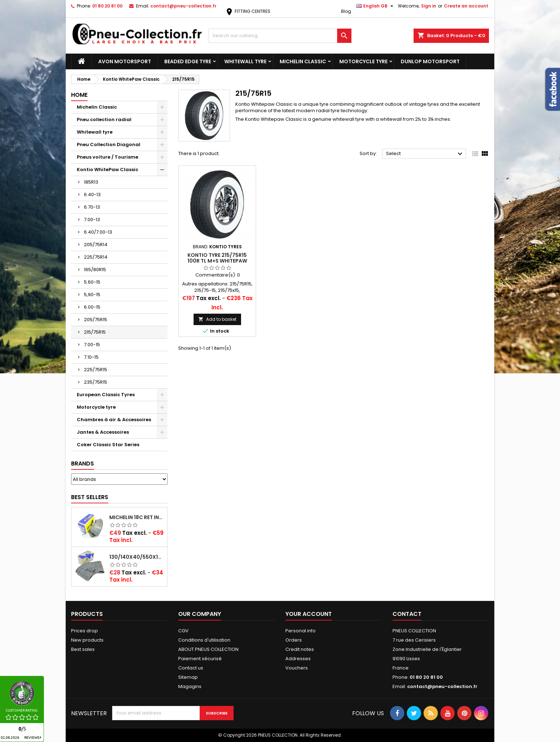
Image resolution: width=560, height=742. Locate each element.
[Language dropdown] (376, 6)
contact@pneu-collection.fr (183, 6)
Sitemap (188, 677)
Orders (294, 640)
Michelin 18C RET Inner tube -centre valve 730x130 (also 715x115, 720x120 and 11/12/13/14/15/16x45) (137, 517)
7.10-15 (91, 357)
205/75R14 (96, 245)
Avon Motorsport (125, 61)
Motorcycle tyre (363, 61)
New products (87, 640)
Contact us (191, 668)
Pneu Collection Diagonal (109, 145)
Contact (407, 614)
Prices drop (84, 631)
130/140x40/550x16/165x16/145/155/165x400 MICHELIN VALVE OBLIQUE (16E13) (137, 557)
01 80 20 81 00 (107, 6)
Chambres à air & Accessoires (114, 420)
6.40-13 (92, 195)
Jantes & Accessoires (103, 432)
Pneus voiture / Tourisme (107, 157)
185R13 (91, 182)
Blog (346, 11)
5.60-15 (92, 282)
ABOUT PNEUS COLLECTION (208, 649)
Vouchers (297, 668)
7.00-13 (92, 220)
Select (425, 154)
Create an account (466, 6)
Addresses (298, 659)
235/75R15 (96, 382)
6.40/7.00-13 (98, 232)
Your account (309, 614)
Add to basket (217, 319)
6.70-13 (92, 207)
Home (79, 95)
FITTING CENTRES (248, 11)
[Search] (280, 36)
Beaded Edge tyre (188, 61)
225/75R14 (96, 257)
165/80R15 (95, 270)
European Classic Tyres (106, 395)
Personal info (301, 631)
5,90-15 (92, 295)
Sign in (429, 6)
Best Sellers (90, 497)
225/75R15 (96, 370)
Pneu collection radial (104, 119)
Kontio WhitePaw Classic (107, 170)
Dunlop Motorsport (430, 61)
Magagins (190, 686)
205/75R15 (96, 320)
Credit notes (300, 649)
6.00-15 (92, 307)
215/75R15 (95, 332)
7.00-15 (92, 345)
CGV (183, 631)
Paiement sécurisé (200, 659)
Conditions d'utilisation (204, 640)
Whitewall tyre (245, 61)
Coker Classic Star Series (108, 445)
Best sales (83, 649)
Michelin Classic (303, 61)
